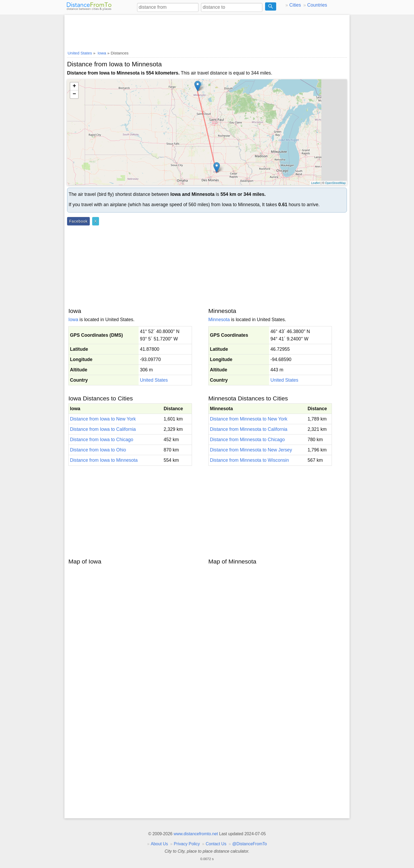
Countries (317, 5)
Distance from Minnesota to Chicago (247, 440)
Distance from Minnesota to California (249, 429)
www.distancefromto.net (196, 834)
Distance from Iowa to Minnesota (104, 460)
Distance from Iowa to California (103, 429)
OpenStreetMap (335, 183)
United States (154, 380)
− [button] (74, 94)
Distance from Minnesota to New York (249, 419)
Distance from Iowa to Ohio (98, 450)
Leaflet (315, 183)
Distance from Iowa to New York (103, 419)
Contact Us (216, 844)
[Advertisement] (207, 31)
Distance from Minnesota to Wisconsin (249, 460)
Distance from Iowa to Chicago (102, 440)
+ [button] (74, 86)
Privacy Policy (187, 844)
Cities (295, 5)
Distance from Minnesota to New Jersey (251, 450)
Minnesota (219, 320)
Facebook (78, 221)
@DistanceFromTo (250, 844)
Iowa (73, 320)
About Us (159, 844)
